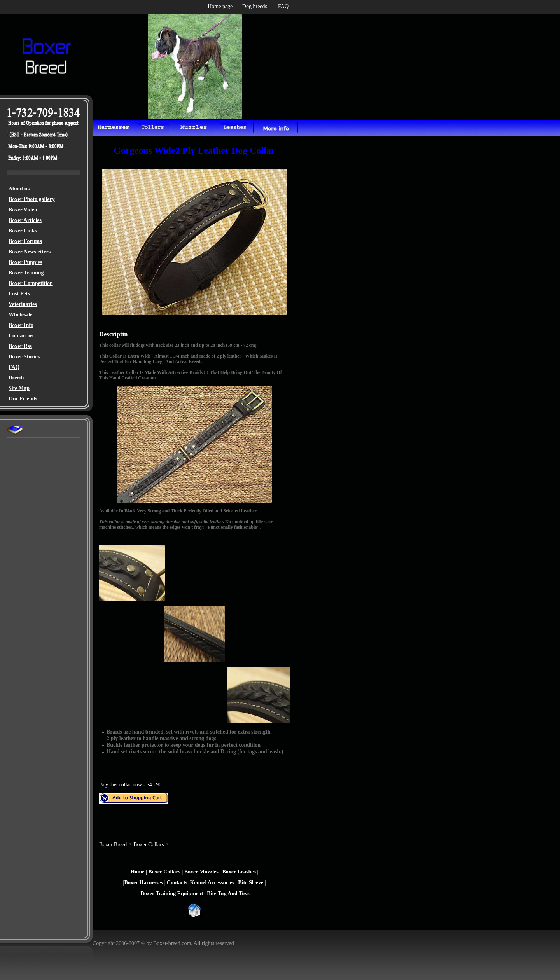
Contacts (177, 883)
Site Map (19, 388)
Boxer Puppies (25, 262)
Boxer (16, 231)
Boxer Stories (24, 357)
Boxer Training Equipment (172, 894)
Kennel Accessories (211, 883)
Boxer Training (26, 273)
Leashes (246, 872)
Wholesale (20, 315)
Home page (220, 6)
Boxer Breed (113, 845)
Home (138, 872)
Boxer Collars (149, 845)
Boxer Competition (31, 283)
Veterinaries (23, 304)
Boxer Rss (20, 346)
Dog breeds (255, 6)
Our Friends (23, 399)
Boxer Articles (25, 220)
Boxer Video (23, 210)
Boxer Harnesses (144, 883)
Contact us (21, 336)
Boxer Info (21, 325)
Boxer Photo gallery (32, 199)
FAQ (14, 367)
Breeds (17, 378)
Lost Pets (19, 294)
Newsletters (37, 252)
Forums (32, 241)
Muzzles (208, 872)
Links (30, 231)
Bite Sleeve (250, 883)
